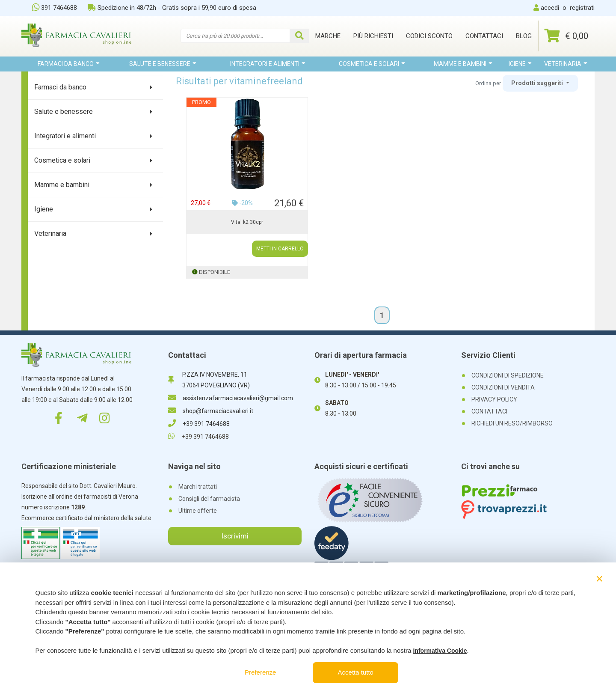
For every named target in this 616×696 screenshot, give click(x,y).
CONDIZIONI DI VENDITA (503, 387)
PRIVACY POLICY (494, 399)
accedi (550, 8)
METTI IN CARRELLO (280, 249)
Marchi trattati (198, 487)
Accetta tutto (356, 672)
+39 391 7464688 (199, 424)
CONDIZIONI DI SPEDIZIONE (508, 375)
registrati (582, 8)
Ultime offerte (198, 511)
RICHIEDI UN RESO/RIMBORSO (512, 423)
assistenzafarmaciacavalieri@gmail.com (231, 398)
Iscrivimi (235, 536)
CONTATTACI (489, 411)
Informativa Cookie (440, 651)
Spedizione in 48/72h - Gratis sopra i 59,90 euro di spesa (172, 8)
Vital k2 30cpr (247, 222)
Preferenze (260, 672)
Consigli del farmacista (209, 499)
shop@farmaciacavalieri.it (211, 411)
